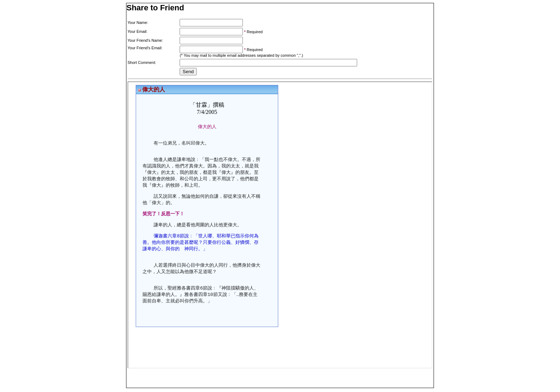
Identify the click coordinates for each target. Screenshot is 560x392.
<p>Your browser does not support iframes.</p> (280, 225)
